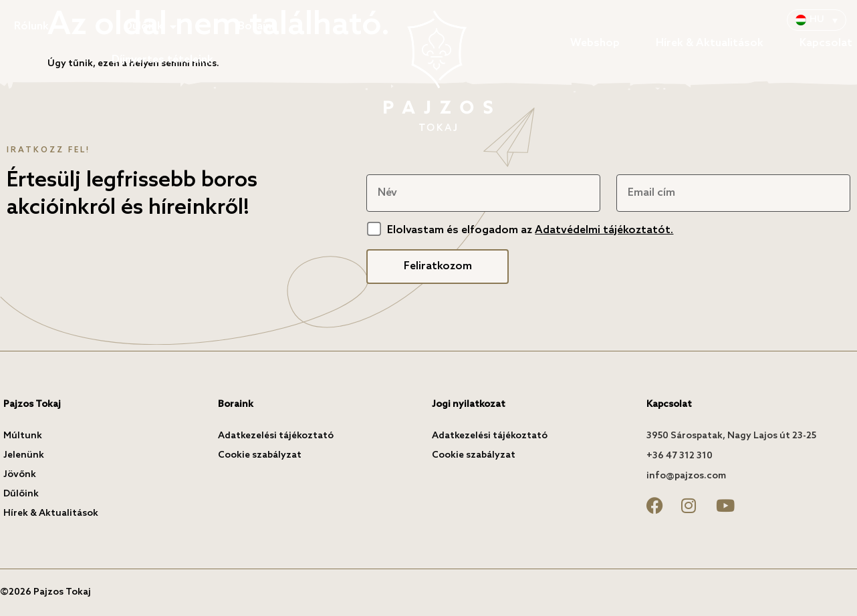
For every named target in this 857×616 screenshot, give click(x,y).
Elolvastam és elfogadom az (530, 230)
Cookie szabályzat (260, 455)
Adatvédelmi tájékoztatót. (604, 230)
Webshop (595, 43)
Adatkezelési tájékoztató (276, 436)
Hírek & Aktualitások (710, 43)
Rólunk (38, 27)
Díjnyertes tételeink (162, 60)
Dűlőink (150, 27)
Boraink (258, 26)
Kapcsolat (826, 43)
